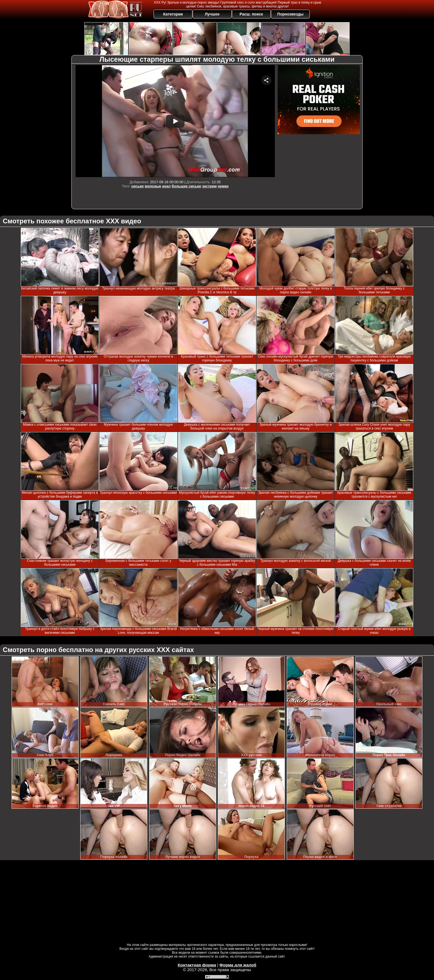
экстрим (209, 186)
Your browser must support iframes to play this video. (175, 121)
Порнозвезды (290, 14)
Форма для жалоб (238, 965)
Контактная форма (197, 965)
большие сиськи (186, 186)
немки (223, 186)
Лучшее (212, 14)
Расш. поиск (251, 14)
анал (166, 186)
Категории (173, 14)
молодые (153, 186)
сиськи (137, 186)
